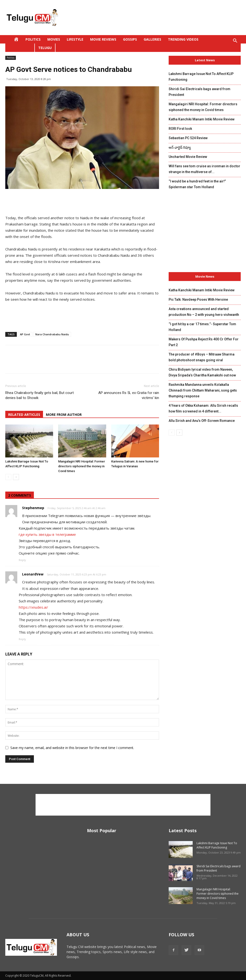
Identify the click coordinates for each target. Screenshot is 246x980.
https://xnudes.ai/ (33, 607)
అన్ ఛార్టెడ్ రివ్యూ (180, 147)
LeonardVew (33, 574)
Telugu (45, 48)
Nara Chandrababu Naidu (52, 334)
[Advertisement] (153, 18)
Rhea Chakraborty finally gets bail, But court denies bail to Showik (40, 395)
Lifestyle (75, 39)
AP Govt (25, 334)
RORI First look (180, 129)
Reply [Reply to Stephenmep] (22, 560)
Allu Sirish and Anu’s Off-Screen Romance (202, 421)
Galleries (152, 39)
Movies (54, 39)
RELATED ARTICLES (24, 415)
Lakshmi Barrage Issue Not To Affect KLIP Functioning (217, 845)
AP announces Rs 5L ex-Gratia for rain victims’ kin (129, 395)
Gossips (130, 39)
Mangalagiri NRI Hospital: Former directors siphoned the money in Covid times (82, 466)
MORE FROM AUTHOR (64, 415)
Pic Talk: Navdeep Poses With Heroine (198, 300)
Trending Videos (183, 39)
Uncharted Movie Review (188, 157)
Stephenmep (33, 508)
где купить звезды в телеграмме (47, 534)
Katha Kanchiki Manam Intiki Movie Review (202, 119)
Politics (33, 39)
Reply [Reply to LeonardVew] (22, 639)
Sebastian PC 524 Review (188, 138)
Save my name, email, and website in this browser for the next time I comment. (72, 748)
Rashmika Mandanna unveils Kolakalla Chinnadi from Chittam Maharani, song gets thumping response (203, 390)
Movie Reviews (103, 39)
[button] (235, 41)
